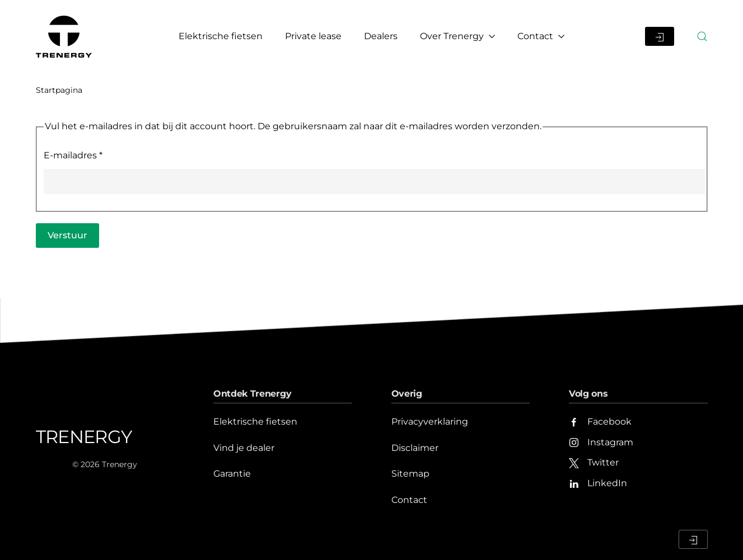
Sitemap (410, 474)
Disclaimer (415, 448)
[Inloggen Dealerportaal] (660, 36)
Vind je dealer (244, 448)
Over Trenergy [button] (457, 36)
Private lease (313, 36)
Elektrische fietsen (221, 36)
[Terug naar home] (66, 36)
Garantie (232, 474)
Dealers (381, 36)
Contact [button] (541, 36)
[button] (702, 36)
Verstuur (67, 235)
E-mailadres (73, 155)
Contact (409, 500)
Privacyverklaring (430, 422)
